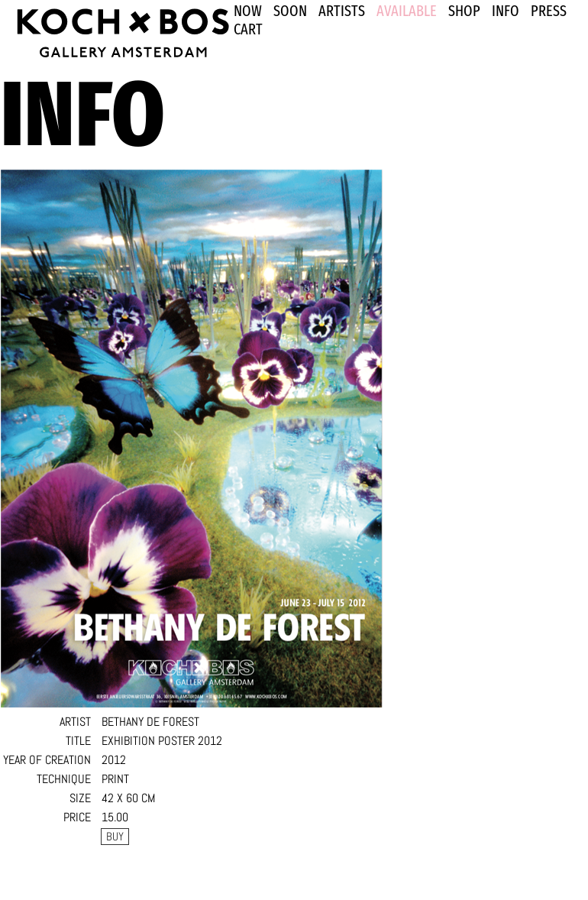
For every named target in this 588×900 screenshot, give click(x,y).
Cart (248, 29)
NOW (248, 11)
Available (407, 11)
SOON (290, 11)
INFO (506, 11)
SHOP (464, 11)
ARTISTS (342, 11)
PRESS (549, 11)
